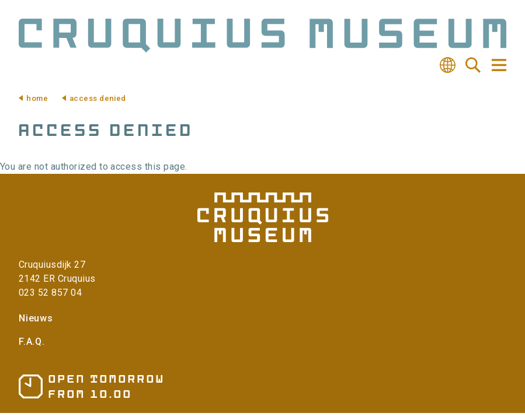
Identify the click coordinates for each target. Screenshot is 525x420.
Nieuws (36, 318)
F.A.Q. (32, 342)
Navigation (498, 65)
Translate (447, 65)
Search (473, 65)
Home (37, 98)
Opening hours (91, 386)
